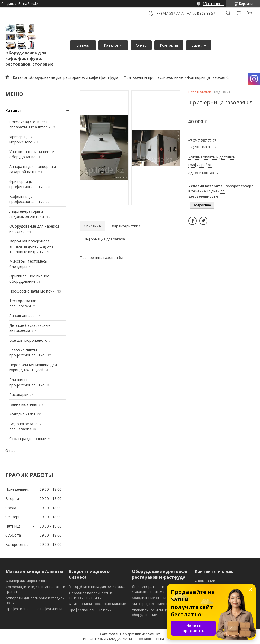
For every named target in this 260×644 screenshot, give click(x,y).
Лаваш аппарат (23, 316)
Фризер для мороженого (27, 581)
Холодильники (22, 414)
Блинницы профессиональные (27, 382)
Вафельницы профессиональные (27, 199)
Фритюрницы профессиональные (153, 77)
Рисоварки (19, 395)
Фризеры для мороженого (21, 139)
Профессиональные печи (32, 291)
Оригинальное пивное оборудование (29, 279)
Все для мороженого (28, 340)
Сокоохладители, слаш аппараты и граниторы (30, 125)
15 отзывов (213, 4)
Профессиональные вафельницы (34, 609)
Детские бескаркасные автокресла (30, 328)
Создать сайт (12, 4)
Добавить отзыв (239, 13)
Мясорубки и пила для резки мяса (97, 586)
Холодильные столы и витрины (158, 598)
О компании (205, 581)
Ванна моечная (23, 404)
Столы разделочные (28, 439)
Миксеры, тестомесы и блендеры (160, 604)
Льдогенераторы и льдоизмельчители (27, 214)
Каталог (111, 45)
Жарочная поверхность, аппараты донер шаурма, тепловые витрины (32, 246)
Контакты (169, 45)
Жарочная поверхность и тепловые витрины (90, 595)
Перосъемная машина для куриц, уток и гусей (33, 367)
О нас (141, 45)
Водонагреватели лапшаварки (25, 426)
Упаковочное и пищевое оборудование (32, 154)
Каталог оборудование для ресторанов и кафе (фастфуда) (66, 77)
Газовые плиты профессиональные (27, 353)
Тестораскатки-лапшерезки (23, 303)
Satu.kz (154, 634)
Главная (83, 45)
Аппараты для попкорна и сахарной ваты (33, 169)
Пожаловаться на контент (157, 639)
